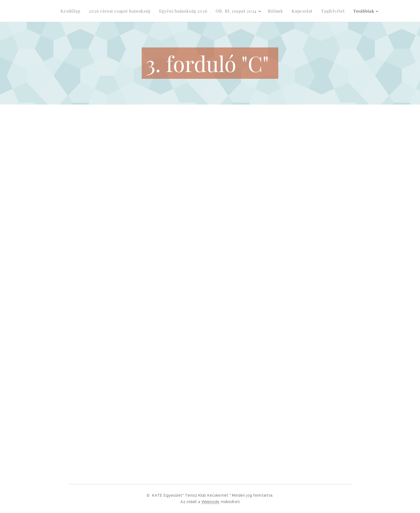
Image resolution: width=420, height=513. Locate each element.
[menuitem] (74, 11)
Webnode (211, 502)
